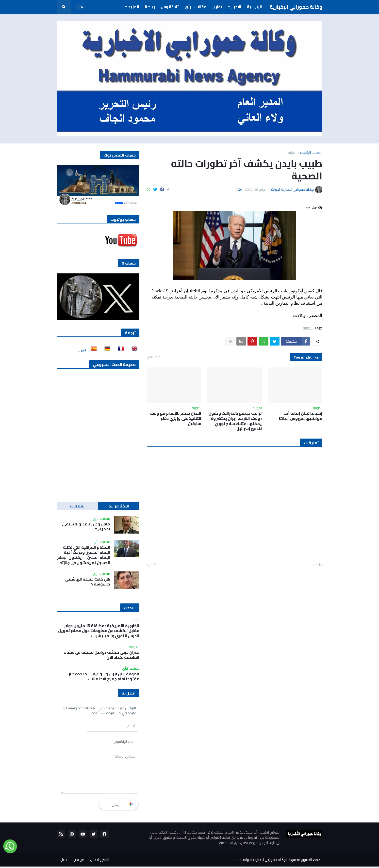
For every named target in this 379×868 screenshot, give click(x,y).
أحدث (316, 565)
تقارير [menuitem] (217, 7)
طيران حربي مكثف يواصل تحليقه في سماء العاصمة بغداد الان (102, 655)
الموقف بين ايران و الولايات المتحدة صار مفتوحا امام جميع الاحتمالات (104, 677)
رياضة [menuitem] (150, 7)
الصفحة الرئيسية (311, 153)
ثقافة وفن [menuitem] (170, 7)
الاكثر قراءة (119, 506)
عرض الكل (153, 357)
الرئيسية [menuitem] (254, 7)
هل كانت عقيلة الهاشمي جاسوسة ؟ (87, 582)
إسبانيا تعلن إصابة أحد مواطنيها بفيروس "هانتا (301, 416)
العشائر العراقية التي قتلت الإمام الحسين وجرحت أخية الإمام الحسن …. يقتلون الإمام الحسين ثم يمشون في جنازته (84, 555)
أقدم (153, 565)
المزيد (82, 350)
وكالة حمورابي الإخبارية (296, 7)
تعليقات (77, 506)
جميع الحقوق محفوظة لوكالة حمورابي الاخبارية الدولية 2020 (277, 861)
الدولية (293, 153)
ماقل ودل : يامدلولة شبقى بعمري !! (86, 527)
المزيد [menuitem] (134, 7)
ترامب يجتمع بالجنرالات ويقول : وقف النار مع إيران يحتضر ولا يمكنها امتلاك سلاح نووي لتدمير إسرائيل (235, 421)
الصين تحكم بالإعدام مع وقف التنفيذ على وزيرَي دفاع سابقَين (175, 418)
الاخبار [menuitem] (236, 7)
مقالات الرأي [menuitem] (196, 7)
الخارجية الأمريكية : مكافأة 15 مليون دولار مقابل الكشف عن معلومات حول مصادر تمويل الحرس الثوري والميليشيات (99, 631)
